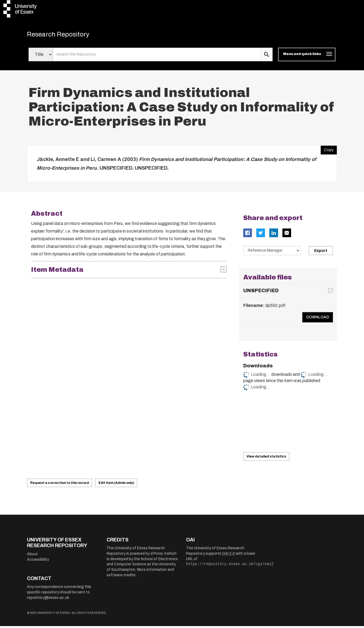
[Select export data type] (272, 253)
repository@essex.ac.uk (48, 600)
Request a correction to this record (60, 485)
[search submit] (267, 57)
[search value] (157, 57)
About (32, 556)
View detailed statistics (266, 458)
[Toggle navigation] (307, 57)
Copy (327, 151)
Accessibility (38, 561)
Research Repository (65, 35)
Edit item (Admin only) (116, 485)
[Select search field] (41, 57)
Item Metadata (57, 272)
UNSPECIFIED (261, 292)
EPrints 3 (158, 556)
